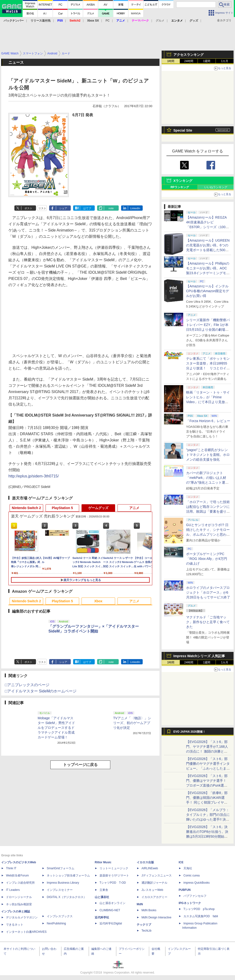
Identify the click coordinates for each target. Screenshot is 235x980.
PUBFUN (185, 890)
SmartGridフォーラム (61, 868)
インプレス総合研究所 (20, 883)
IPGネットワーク (190, 903)
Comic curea (191, 876)
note (111, 208)
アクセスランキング (188, 55)
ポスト (28, 208)
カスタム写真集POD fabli (201, 916)
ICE (181, 862)
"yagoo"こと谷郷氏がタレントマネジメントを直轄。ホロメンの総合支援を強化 (208, 455)
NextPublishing (56, 923)
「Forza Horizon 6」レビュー (208, 421)
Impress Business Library (63, 883)
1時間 (171, 61)
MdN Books (149, 910)
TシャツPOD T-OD (113, 883)
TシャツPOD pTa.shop (199, 909)
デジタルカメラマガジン (22, 917)
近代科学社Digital (111, 923)
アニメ (134, 508)
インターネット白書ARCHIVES (26, 932)
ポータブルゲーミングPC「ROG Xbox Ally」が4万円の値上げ (207, 559)
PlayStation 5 (62, 508)
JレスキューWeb (152, 890)
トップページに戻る (80, 765)
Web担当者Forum (17, 876)
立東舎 (104, 890)
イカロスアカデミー (154, 897)
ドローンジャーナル (19, 897)
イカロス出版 (145, 862)
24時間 (189, 61)
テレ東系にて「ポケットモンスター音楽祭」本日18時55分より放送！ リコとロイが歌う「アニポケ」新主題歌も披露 (208, 368)
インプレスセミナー (60, 890)
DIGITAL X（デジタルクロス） (67, 897)
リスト (42, 208)
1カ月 (225, 61)
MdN (140, 904)
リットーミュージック (114, 868)
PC (108, 21)
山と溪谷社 (102, 897)
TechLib (146, 931)
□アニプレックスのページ (27, 685)
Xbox (98, 601)
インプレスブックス (60, 916)
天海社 (188, 868)
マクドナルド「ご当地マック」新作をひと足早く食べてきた (208, 622)
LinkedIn (135, 208)
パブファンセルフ (195, 896)
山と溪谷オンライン (112, 903)
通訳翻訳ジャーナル (154, 883)
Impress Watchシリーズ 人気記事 (199, 656)
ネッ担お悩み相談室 (19, 904)
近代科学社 (102, 917)
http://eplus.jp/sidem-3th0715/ (34, 476)
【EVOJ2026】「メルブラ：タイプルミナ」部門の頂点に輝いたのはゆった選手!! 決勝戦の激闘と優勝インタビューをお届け (208, 819)
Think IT (11, 868)
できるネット (15, 925)
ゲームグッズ (98, 508)
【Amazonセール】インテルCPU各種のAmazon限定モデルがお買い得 (208, 291)
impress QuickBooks (197, 883)
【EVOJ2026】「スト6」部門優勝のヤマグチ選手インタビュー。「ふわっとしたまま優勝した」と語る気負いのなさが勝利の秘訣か (208, 768)
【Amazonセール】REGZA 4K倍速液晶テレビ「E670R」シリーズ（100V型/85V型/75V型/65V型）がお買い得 (207, 227)
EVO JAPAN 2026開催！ (189, 732)
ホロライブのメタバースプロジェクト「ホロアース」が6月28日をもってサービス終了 (208, 592)
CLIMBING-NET (110, 910)
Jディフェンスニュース (157, 876)
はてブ (87, 208)
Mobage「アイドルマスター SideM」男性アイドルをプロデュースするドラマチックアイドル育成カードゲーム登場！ (56, 728)
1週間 (207, 61)
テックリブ (144, 925)
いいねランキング (216, 187)
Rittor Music (103, 862)
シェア (63, 208)
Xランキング (183, 181)
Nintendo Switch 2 (26, 508)
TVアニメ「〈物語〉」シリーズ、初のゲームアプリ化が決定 (132, 723)
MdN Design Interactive (156, 917)
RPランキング (180, 187)
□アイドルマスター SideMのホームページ (41, 691)
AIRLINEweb (150, 868)
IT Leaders (13, 890)
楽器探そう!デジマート (114, 876)
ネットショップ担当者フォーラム (68, 876)
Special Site (183, 130)
